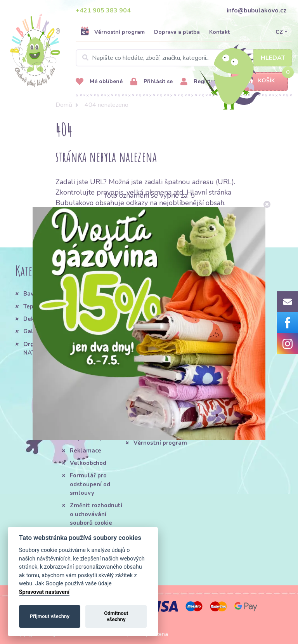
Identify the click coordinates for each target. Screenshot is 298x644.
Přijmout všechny (50, 616)
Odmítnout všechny (116, 616)
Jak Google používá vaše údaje (74, 584)
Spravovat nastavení (44, 592)
